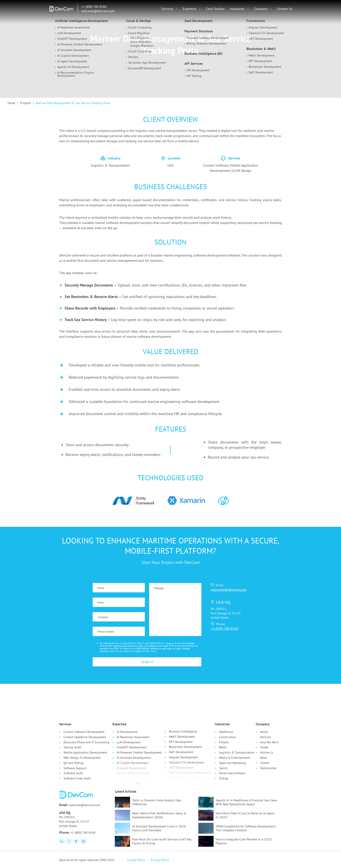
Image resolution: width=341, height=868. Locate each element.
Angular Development (183, 757)
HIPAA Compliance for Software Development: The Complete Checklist (246, 828)
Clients (265, 763)
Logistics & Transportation (237, 752)
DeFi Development (181, 752)
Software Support (75, 768)
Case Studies (215, 9)
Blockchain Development (185, 747)
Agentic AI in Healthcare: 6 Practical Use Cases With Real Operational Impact (246, 802)
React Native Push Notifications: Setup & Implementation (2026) (159, 815)
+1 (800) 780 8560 (94, 7)
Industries (238, 9)
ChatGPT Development (132, 747)
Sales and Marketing (232, 763)
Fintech (224, 742)
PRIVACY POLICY (136, 643)
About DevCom (266, 734)
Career (264, 747)
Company (261, 9)
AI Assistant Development (134, 758)
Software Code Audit (77, 778)
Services (168, 9)
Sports (223, 768)
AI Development (127, 732)
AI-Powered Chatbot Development (139, 752)
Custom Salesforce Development (85, 737)
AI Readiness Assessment (133, 737)
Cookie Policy (136, 860)
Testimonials (268, 768)
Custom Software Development (84, 732)
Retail (223, 747)
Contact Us (285, 9)
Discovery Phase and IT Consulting (86, 742)
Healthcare (226, 732)
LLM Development (129, 742)
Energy (224, 778)
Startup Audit (72, 747)
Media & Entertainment (235, 758)
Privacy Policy (150, 651)
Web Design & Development (82, 758)
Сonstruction (228, 737)
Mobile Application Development (85, 752)
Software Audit (73, 773)
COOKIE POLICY (156, 643)
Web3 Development (182, 737)
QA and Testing (74, 763)
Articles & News (267, 755)
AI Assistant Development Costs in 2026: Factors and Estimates (159, 828)
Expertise (190, 9)
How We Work (269, 742)
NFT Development (181, 742)
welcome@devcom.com (98, 11)
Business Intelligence (183, 731)
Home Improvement (232, 773)
